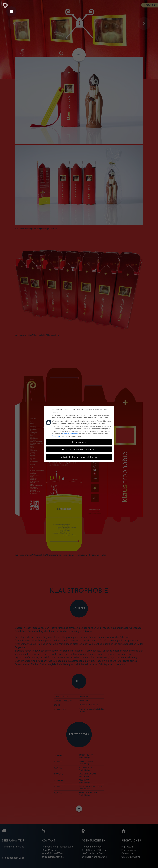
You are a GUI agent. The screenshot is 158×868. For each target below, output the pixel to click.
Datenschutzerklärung (70, 433)
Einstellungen (57, 435)
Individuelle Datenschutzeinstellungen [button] (79, 456)
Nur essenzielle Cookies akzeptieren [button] (79, 449)
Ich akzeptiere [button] (79, 441)
